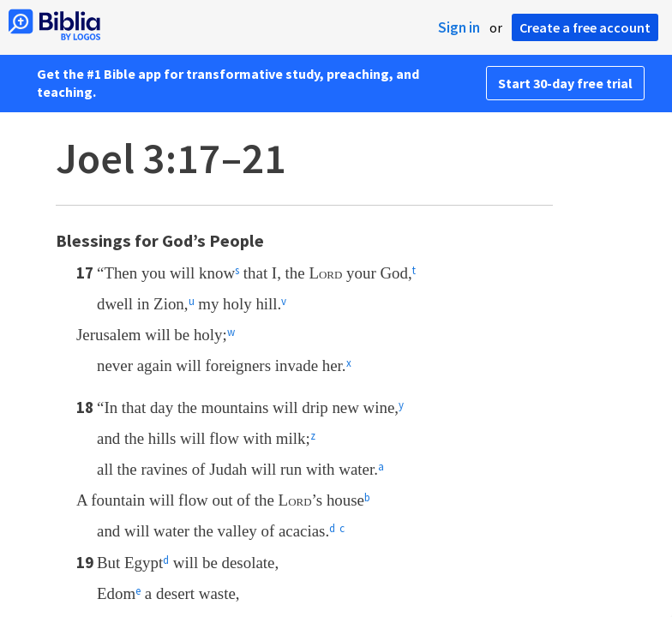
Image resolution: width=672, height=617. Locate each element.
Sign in (459, 27)
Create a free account (585, 27)
